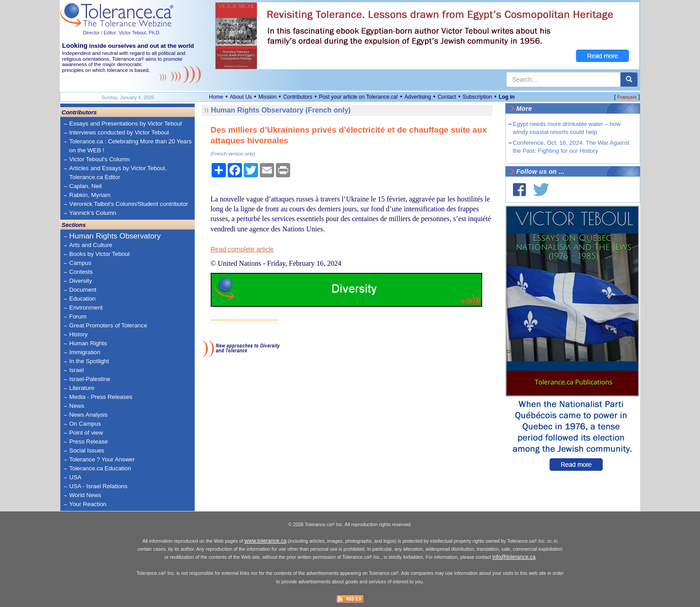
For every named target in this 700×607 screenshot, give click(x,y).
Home (216, 97)
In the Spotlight (89, 361)
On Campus (85, 424)
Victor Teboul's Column (99, 159)
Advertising (418, 97)
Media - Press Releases (101, 397)
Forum (78, 316)
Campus (80, 263)
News (77, 406)
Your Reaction (88, 504)
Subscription (477, 97)
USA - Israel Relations (98, 486)
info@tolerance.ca (514, 557)
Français (627, 97)
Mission (268, 97)
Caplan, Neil (85, 186)
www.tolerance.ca (266, 541)
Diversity (81, 281)
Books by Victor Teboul (99, 254)
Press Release (89, 442)
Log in (507, 97)
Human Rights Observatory (115, 236)
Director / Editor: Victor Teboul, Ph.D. (122, 33)
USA (75, 477)
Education (82, 299)
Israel (77, 370)
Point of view (86, 433)
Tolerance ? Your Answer (102, 459)
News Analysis (88, 415)
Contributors (298, 97)
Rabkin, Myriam (90, 195)
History (78, 334)
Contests (81, 272)
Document (83, 290)
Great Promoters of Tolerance (108, 325)
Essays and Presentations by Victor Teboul (125, 123)
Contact (447, 97)
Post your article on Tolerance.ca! (358, 97)
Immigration (85, 352)
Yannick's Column (93, 213)
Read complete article (242, 249)
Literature (82, 388)
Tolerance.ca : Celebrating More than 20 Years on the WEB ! (130, 146)
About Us (241, 97)
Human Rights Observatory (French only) (281, 110)
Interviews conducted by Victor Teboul (119, 132)
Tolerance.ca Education (100, 468)
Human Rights (88, 343)
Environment (86, 308)
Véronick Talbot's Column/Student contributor (129, 204)
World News (85, 495)
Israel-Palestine (90, 379)
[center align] (629, 80)
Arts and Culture (91, 245)
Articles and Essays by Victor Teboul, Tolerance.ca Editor (118, 173)
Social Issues (87, 450)
